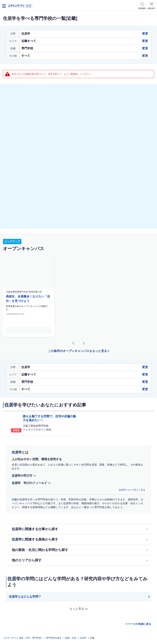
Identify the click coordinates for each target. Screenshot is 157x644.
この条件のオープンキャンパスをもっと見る (77, 351)
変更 (145, 34)
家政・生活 (71, 638)
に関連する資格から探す (35, 539)
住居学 (83, 638)
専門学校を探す (54, 638)
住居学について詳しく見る (132, 490)
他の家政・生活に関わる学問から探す (40, 550)
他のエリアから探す (27, 560)
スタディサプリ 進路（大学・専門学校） (23, 638)
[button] (73, 343)
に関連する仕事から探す (35, 529)
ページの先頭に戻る (140, 624)
